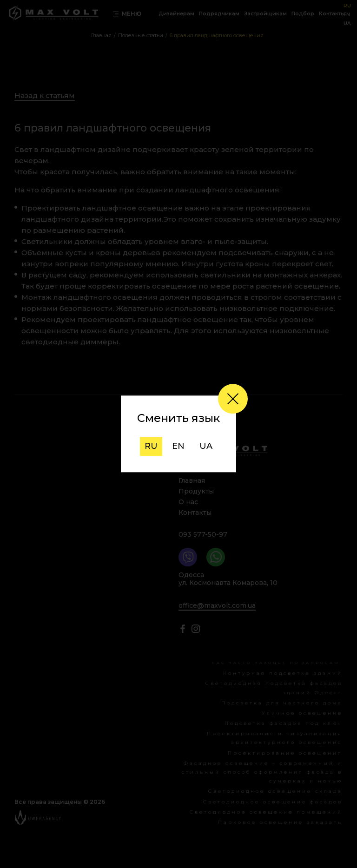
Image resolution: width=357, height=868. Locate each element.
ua (206, 446)
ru (151, 446)
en (178, 446)
